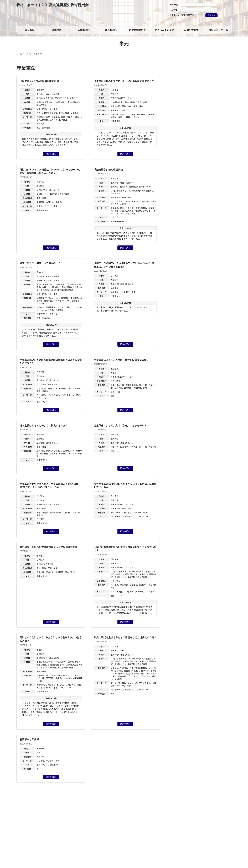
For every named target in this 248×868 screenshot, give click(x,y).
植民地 (114, 117)
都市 (145, 388)
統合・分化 (53, 384)
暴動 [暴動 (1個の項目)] (198, 226)
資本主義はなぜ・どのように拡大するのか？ (44, 425)
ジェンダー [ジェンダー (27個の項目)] (189, 181)
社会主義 (130, 208)
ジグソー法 (41, 398)
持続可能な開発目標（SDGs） (57, 301)
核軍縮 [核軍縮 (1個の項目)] (207, 226)
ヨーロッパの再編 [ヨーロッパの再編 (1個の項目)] (181, 195)
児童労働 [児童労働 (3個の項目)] (219, 199)
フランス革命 (141, 208)
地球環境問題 (55, 513)
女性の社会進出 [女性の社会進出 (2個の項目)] (216, 213)
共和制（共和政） (132, 671)
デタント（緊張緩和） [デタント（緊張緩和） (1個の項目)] (219, 182)
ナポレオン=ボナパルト (56, 685)
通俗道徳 (40, 519)
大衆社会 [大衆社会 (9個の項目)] (182, 212)
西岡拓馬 (40, 372)
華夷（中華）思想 (124, 513)
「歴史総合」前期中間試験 (108, 170)
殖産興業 (141, 114)
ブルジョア (146, 676)
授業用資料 (115, 121)
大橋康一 (40, 749)
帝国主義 (151, 114)
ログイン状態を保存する (181, 15)
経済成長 (143, 585)
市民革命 (135, 201)
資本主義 (115, 208)
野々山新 (40, 272)
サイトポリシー (27, 807)
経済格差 (44, 454)
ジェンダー (41, 303)
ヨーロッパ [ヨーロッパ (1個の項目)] (216, 190)
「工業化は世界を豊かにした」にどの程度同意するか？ (124, 81)
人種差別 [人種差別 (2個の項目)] (203, 199)
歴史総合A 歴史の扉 (45, 98)
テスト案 (40, 124)
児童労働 (40, 572)
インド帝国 (129, 592)
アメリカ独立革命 (128, 214)
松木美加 (115, 90)
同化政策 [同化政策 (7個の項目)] (209, 203)
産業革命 (74, 113)
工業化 (123, 110)
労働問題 (115, 114)
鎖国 (67, 113)
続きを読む (51, 154)
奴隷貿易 (40, 117)
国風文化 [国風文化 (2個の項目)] (192, 208)
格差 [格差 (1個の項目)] (216, 226)
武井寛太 (40, 496)
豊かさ (136, 117)
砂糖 (63, 117)
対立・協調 (41, 384)
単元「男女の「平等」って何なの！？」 (41, 263)
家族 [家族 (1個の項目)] (176, 217)
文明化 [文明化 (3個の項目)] (210, 221)
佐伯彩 (39, 650)
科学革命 (145, 671)
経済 (50, 389)
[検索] (222, 69)
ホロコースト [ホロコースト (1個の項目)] (179, 190)
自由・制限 (41, 109)
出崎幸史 (40, 90)
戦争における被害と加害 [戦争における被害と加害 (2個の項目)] (187, 221)
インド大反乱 (54, 395)
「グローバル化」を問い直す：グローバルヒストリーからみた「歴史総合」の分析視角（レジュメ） (206, 300)
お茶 (48, 117)
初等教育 (40, 307)
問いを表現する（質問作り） (123, 516)
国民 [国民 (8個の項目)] (178, 208)
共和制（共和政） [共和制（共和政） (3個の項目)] (185, 203)
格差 (55, 206)
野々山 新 (202, 278)
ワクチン (48, 206)
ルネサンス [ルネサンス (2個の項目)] (200, 195)
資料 (122, 650)
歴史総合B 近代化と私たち (66, 98)
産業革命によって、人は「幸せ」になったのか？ (120, 425)
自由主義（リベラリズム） (48, 298)
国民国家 (40, 202)
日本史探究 (180, 119)
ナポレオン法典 (47, 310)
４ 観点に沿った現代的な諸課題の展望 (53, 194)
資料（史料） (71, 572)
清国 (76, 117)
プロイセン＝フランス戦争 (48, 761)
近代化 (39, 113)
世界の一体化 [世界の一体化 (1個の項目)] (179, 199)
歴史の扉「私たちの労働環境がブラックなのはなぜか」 (50, 547)
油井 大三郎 (210, 332)
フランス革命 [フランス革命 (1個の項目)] (219, 186)
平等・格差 (53, 109)
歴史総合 (40, 94)
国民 (151, 668)
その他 (178, 155)
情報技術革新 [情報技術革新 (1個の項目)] (198, 217)
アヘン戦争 (131, 114)
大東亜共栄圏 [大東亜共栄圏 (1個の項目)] (208, 208)
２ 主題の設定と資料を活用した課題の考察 (129, 102)
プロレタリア (133, 676)
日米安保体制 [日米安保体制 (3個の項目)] (182, 226)
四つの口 (63, 120)
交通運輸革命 (141, 668)
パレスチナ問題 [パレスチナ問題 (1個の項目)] (180, 186)
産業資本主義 (65, 389)
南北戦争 (139, 592)
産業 (55, 389)
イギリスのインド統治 (71, 395)
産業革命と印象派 (29, 739)
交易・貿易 (41, 389)
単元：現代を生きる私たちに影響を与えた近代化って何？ (125, 637)
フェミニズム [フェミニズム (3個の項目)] (200, 186)
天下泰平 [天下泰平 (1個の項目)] (199, 213)
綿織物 (70, 117)
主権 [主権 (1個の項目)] (192, 199)
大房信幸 (40, 182)
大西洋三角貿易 (127, 211)
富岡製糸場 (51, 307)
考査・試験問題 (53, 94)
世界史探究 (180, 126)
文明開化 (128, 117)
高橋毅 (207, 305)
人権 (132, 668)
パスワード (173, 10)
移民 (120, 117)
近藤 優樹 (219, 355)
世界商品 (133, 447)
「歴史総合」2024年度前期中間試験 (39, 81)
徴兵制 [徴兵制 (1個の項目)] (185, 217)
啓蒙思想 (76, 301)
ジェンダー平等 (64, 307)
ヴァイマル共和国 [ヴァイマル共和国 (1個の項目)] (218, 195)
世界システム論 (51, 113)
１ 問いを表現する (44, 102)
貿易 (122, 114)
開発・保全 (138, 106)
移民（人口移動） (54, 451)
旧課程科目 (180, 148)
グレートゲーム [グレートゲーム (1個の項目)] (196, 177)
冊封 (61, 113)
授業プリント (42, 210)
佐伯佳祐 (40, 434)
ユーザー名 (173, 5)
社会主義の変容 (133, 674)
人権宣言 (59, 310)
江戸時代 (54, 120)
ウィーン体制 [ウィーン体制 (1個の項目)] (179, 177)
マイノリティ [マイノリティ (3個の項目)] (198, 190)
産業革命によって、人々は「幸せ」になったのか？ (121, 360)
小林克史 (115, 276)
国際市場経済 (42, 391)
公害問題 (128, 388)
